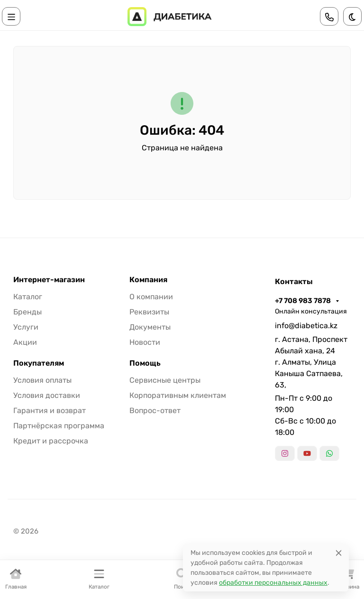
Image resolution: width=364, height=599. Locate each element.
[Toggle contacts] (329, 16)
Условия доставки (47, 395)
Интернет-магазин (49, 280)
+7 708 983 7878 (304, 301)
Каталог (28, 297)
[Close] (339, 553)
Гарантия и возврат (50, 410)
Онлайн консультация (311, 311)
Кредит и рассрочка (51, 441)
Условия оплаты (42, 380)
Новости (145, 342)
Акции (25, 342)
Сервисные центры (165, 380)
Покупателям (39, 363)
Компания (148, 280)
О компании (151, 297)
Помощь (145, 363)
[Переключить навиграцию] (11, 16)
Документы (150, 327)
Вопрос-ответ (155, 410)
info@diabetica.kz (306, 326)
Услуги (26, 327)
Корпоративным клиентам (178, 395)
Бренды (27, 312)
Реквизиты (149, 312)
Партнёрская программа (59, 426)
